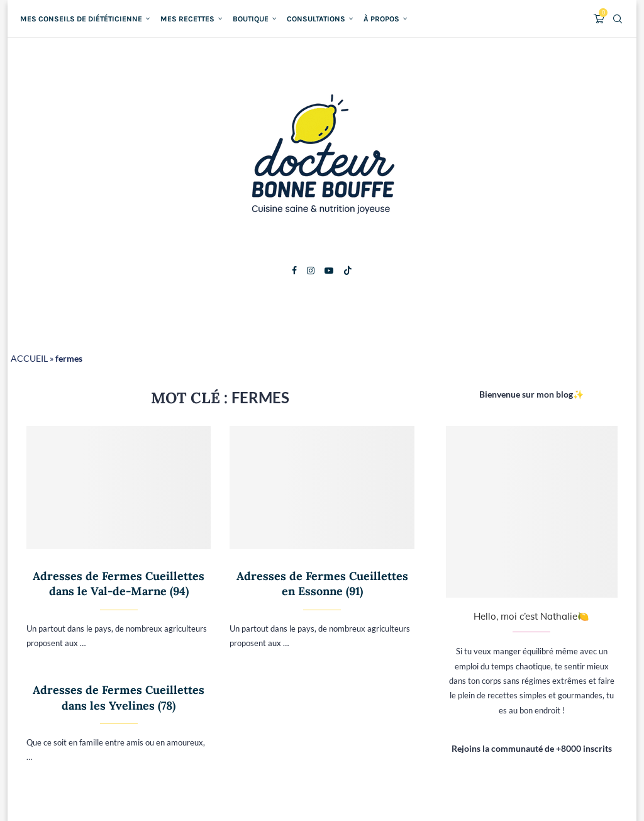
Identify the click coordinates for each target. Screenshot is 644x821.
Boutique (251, 19)
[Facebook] (294, 271)
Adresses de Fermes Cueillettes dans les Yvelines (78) (119, 697)
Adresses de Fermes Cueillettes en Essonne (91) (322, 584)
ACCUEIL (29, 358)
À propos (381, 19)
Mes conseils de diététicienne (81, 19)
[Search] (618, 19)
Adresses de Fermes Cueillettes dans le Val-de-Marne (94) (119, 584)
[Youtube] (329, 271)
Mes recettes (187, 19)
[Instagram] (311, 271)
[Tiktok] (348, 271)
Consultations (316, 19)
